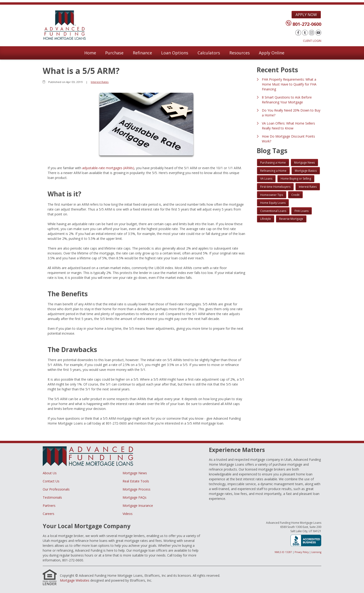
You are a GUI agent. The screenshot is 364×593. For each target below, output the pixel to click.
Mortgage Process (136, 489)
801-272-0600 (307, 24)
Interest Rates (100, 82)
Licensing (316, 552)
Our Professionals (56, 489)
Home (90, 53)
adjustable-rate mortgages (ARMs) (108, 168)
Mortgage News (135, 473)
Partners (49, 506)
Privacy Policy (302, 552)
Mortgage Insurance (138, 506)
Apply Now (306, 15)
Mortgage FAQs (135, 497)
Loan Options (175, 53)
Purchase (114, 53)
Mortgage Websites (75, 580)
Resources (240, 53)
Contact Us (51, 481)
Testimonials (52, 497)
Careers (49, 514)
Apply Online (272, 53)
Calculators (209, 53)
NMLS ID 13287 (283, 552)
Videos (128, 514)
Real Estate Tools (136, 481)
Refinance (142, 53)
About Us (50, 473)
